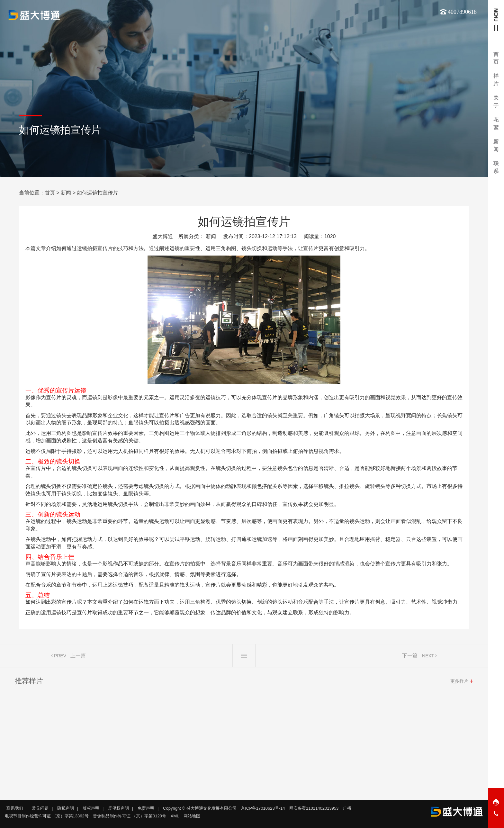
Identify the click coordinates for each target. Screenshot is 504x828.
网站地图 (192, 816)
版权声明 (91, 808)
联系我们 (15, 808)
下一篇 (410, 657)
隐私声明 (66, 808)
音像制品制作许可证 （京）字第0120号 (130, 816)
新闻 (66, 193)
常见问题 (40, 808)
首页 (50, 193)
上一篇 (78, 657)
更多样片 (459, 682)
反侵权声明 (118, 808)
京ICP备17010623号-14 (263, 808)
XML (175, 816)
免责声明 (146, 808)
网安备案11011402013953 (314, 808)
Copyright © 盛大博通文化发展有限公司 (200, 808)
